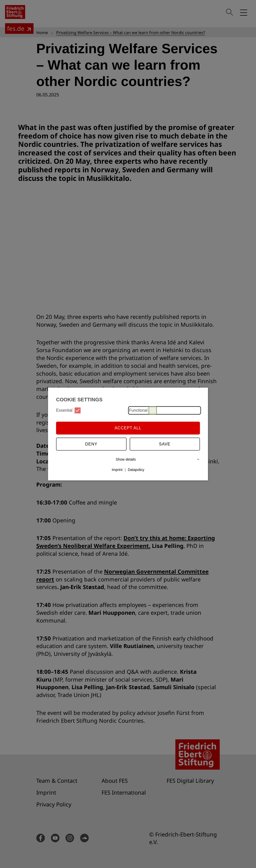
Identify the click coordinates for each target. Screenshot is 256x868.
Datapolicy (136, 470)
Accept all (128, 428)
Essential (69, 410)
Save (165, 444)
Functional (142, 410)
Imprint (117, 470)
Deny (91, 444)
